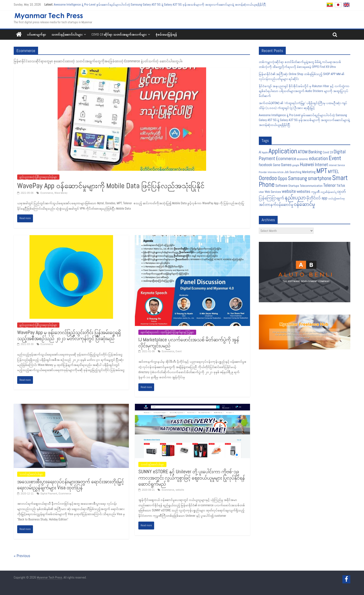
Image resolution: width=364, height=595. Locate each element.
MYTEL (333, 172)
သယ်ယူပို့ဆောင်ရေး (336, 199)
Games (286, 165)
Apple (265, 152)
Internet (322, 165)
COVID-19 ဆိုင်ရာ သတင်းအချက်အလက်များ (119, 34)
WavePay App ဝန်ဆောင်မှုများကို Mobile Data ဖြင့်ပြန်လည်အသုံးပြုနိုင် (111, 186)
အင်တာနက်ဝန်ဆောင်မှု (276, 204)
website (180, 490)
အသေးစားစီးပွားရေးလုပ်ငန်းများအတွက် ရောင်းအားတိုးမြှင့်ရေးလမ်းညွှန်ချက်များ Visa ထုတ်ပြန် (71, 484)
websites (304, 192)
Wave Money (61, 193)
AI (260, 152)
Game (277, 165)
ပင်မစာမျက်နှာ (36, 34)
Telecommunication (311, 186)
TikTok (341, 186)
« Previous (22, 556)
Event (179, 351)
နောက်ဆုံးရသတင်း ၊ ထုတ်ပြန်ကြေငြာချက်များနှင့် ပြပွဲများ (167, 332)
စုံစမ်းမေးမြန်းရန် (166, 34)
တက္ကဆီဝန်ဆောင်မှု (328, 192)
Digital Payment (49, 493)
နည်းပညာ (295, 197)
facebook (266, 165)
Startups (294, 186)
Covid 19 (328, 152)
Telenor (330, 185)
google (296, 165)
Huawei (307, 164)
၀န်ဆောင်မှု (304, 204)
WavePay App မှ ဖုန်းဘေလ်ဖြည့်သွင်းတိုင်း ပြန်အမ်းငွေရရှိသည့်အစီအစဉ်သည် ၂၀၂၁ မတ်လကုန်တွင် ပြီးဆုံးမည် (69, 335)
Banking (315, 152)
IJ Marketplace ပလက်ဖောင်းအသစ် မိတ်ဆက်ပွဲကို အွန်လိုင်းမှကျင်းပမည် (189, 342)
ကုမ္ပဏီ (315, 192)
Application (283, 151)
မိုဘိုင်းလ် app (317, 198)
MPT (322, 171)
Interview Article (276, 172)
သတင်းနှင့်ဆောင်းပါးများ (67, 34)
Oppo (282, 178)
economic (303, 159)
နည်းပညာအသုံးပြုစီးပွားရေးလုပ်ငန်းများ (38, 177)
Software (281, 186)
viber (261, 192)
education (318, 158)
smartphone (320, 178)
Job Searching (293, 172)
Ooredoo (268, 178)
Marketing (309, 172)
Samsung (297, 178)
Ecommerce (47, 193)
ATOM (303, 152)
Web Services (273, 192)
